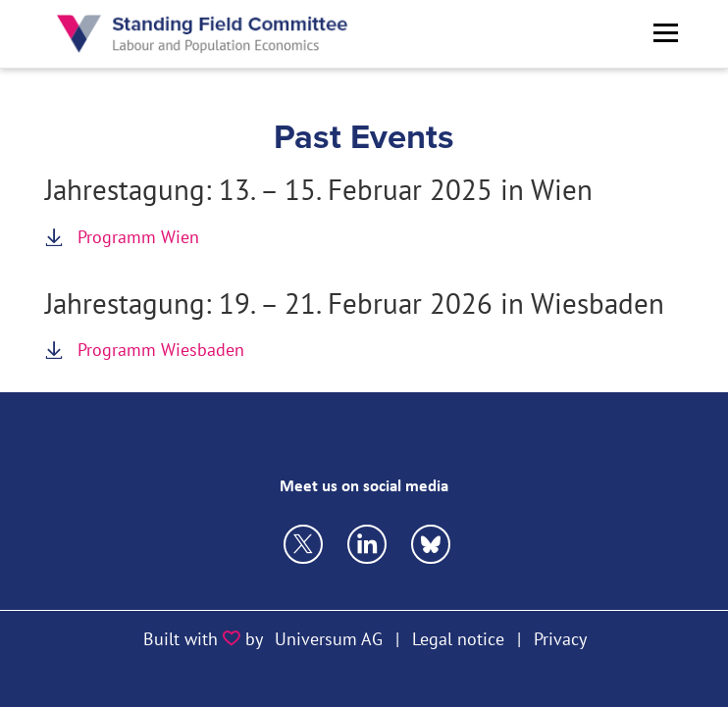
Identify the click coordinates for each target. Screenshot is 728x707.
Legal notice (458, 639)
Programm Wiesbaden (161, 350)
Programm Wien (138, 237)
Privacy (560, 639)
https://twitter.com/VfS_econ (303, 544)
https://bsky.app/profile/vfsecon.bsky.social (367, 544)
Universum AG (329, 639)
